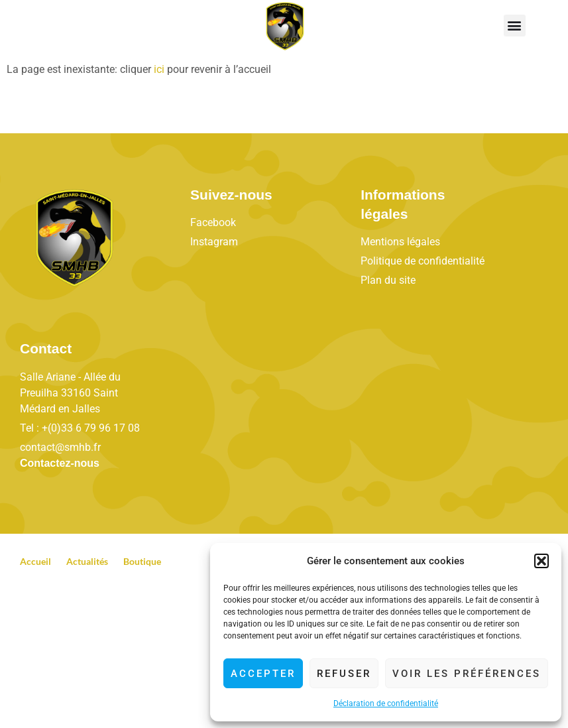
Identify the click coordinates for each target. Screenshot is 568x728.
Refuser (344, 674)
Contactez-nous (60, 463)
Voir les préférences (467, 674)
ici (159, 69)
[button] (541, 561)
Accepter (263, 674)
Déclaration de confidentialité (386, 703)
